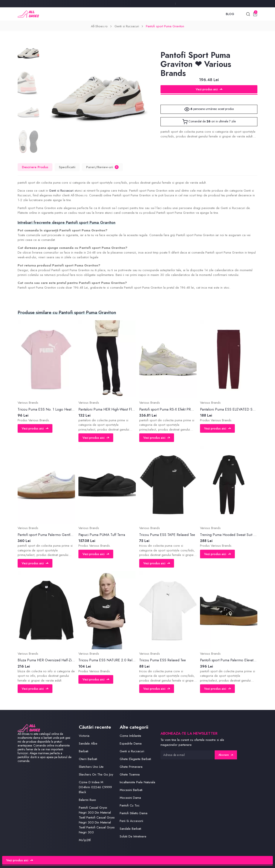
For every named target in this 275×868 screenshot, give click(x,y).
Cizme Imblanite (130, 736)
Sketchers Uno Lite (91, 767)
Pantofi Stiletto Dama (134, 813)
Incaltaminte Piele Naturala (137, 782)
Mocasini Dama (130, 798)
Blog (230, 14)
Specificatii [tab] (67, 167)
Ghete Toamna (130, 774)
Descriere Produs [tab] (35, 167)
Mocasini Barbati (131, 790)
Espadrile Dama (131, 743)
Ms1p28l (85, 840)
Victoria (84, 736)
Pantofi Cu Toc (130, 805)
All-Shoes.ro (99, 26)
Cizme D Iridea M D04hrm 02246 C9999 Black (95, 787)
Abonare (226, 755)
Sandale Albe (88, 743)
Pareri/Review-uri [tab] (102, 167)
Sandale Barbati (130, 829)
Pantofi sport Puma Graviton (165, 26)
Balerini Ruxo (87, 800)
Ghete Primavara (131, 767)
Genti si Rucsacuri (127, 26)
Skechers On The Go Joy (96, 774)
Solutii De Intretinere (133, 836)
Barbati (84, 751)
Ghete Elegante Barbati (135, 759)
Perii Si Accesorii (131, 821)
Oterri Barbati (88, 759)
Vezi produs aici (209, 89)
